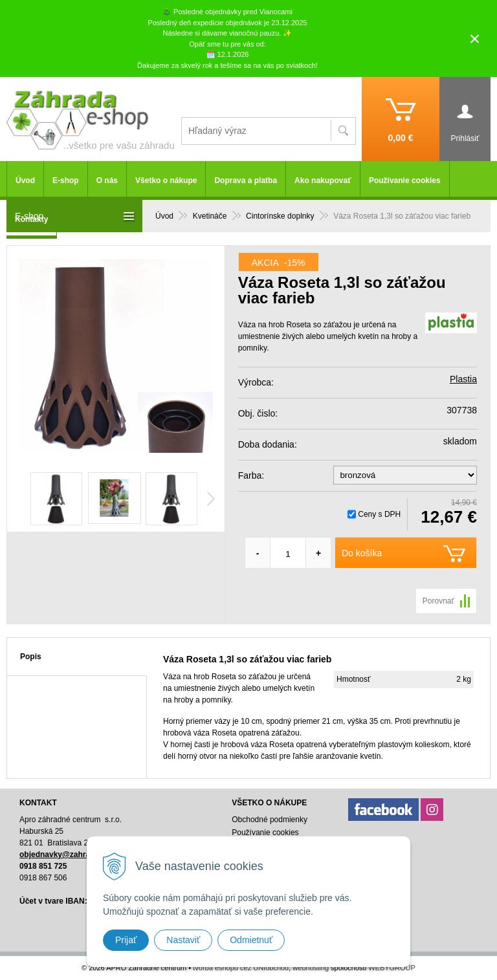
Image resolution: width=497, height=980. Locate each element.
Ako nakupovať (323, 180)
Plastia (463, 379)
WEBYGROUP (392, 968)
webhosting (311, 968)
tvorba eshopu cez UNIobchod (241, 968)
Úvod (25, 180)
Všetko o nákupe (166, 180)
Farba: (251, 475)
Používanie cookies (405, 180)
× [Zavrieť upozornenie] (475, 38)
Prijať (126, 940)
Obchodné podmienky (270, 820)
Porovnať (438, 601)
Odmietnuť (251, 940)
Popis (31, 657)
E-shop (66, 180)
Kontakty (31, 219)
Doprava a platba (246, 180)
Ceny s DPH (379, 514)
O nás (107, 180)
